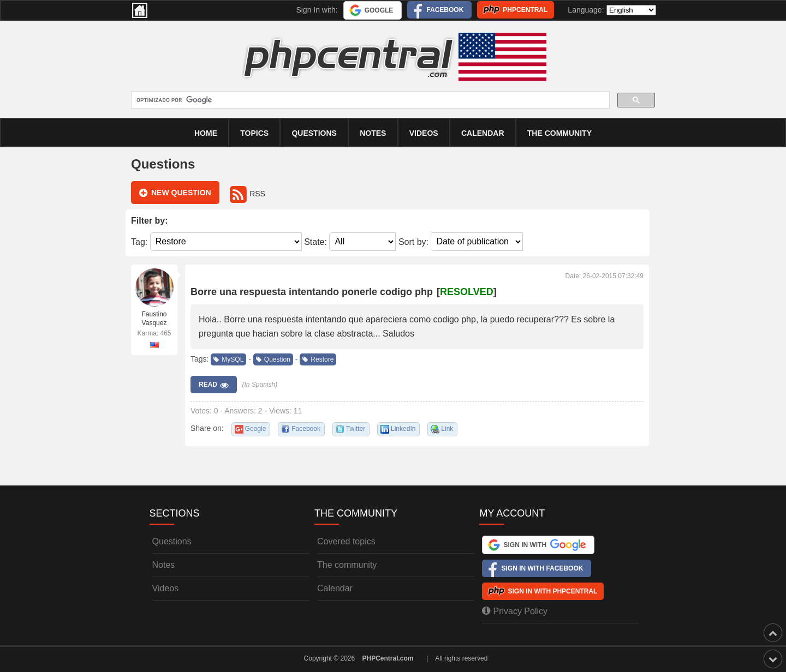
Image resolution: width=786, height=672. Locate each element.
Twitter (356, 429)
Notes (373, 133)
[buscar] (369, 100)
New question (175, 193)
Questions (314, 133)
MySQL (228, 359)
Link (447, 429)
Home (206, 133)
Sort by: (413, 241)
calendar (483, 133)
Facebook (445, 10)
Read (214, 385)
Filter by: (150, 221)
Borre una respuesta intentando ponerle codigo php (312, 292)
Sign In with (544, 545)
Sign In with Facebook (542, 568)
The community (559, 133)
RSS (248, 194)
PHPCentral (525, 10)
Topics (254, 133)
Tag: (139, 241)
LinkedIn (403, 429)
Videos (424, 133)
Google (379, 10)
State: (315, 241)
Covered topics (346, 541)
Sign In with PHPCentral (552, 591)
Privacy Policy (515, 611)
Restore (318, 359)
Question (273, 359)
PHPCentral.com (388, 658)
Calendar (335, 588)
